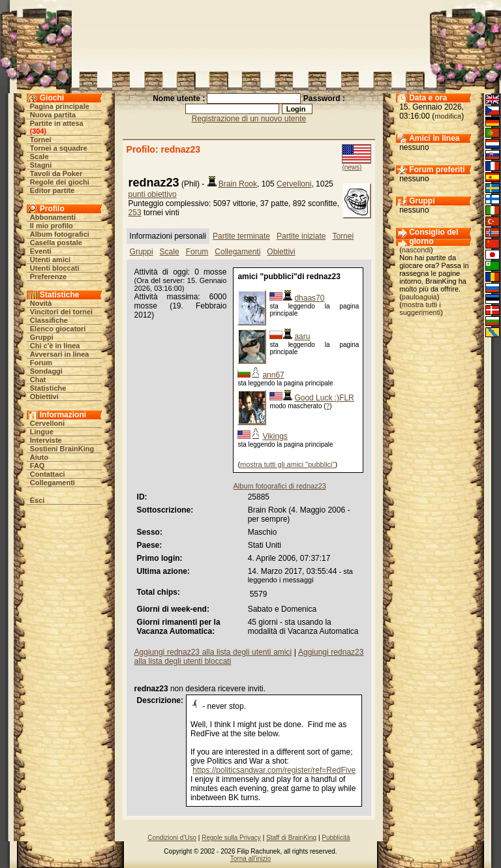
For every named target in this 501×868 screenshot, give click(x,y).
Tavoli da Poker (56, 173)
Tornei (41, 140)
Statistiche (48, 388)
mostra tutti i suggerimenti (420, 308)
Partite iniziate (301, 236)
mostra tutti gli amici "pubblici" (287, 464)
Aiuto (39, 457)
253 (135, 213)
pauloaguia (419, 297)
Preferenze (48, 277)
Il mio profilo (52, 226)
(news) (352, 167)
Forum (41, 363)
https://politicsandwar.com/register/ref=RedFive (274, 770)
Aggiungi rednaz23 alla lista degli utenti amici (213, 652)
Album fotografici (60, 234)
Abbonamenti (53, 217)
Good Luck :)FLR (324, 398)
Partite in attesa (57, 123)
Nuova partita (53, 115)
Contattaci (48, 474)
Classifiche (49, 320)
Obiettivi (44, 397)
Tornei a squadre (59, 148)
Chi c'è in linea (55, 346)
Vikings (275, 436)
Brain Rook (238, 184)
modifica (448, 116)
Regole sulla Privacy (231, 838)
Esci (38, 500)
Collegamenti (53, 483)
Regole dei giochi (60, 182)
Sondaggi (46, 371)
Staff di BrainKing (291, 838)
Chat (38, 380)
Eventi (41, 251)
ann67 (273, 375)
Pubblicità (336, 838)
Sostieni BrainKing (62, 449)
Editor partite (52, 190)
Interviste (46, 440)
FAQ (38, 466)
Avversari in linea (60, 354)
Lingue (42, 432)
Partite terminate (241, 236)
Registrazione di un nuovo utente (249, 119)
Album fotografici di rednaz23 (279, 486)
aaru (302, 337)
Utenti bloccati (55, 268)
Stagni (41, 165)
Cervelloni (47, 423)
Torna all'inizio (251, 859)
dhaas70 (309, 298)
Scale (39, 157)
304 (38, 131)
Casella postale (56, 243)
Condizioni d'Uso (172, 838)
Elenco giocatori (58, 329)
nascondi (416, 250)
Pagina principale (60, 106)
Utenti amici (50, 260)
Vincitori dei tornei (61, 312)
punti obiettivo (153, 194)
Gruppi (42, 337)
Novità (41, 303)
